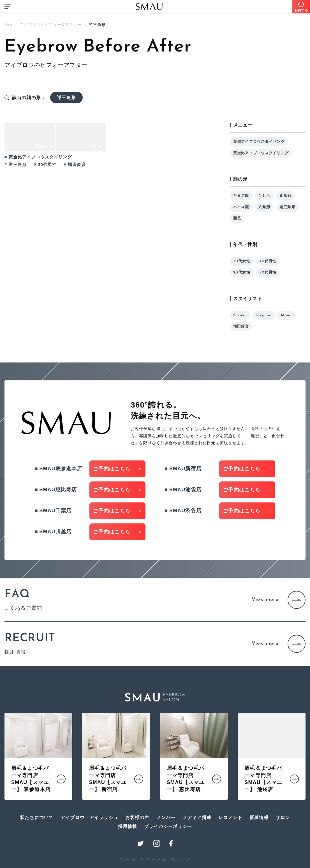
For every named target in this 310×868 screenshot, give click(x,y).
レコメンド (230, 818)
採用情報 (128, 827)
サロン (283, 818)
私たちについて (37, 818)
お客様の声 (137, 818)
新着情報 (259, 818)
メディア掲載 (197, 818)
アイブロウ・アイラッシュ (89, 818)
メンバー (166, 818)
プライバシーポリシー (168, 827)
